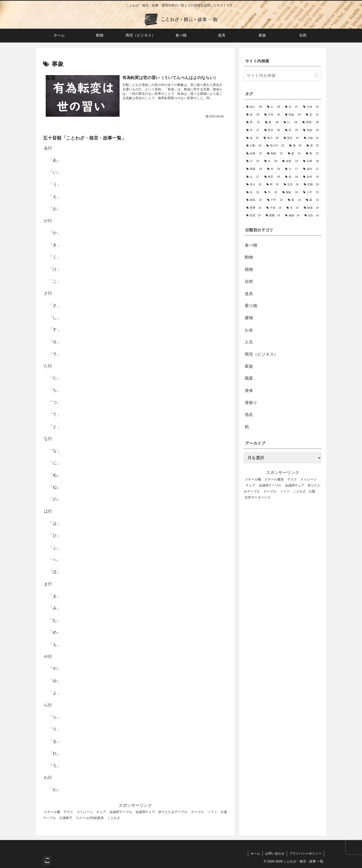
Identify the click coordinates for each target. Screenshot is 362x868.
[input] (283, 76)
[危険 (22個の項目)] (275, 154)
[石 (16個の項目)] (253, 193)
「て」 (55, 414)
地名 (249, 415)
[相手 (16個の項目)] (272, 177)
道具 (249, 294)
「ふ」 (55, 548)
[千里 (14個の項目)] (274, 208)
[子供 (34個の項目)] (272, 115)
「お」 (55, 209)
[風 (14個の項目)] (294, 200)
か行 (48, 221)
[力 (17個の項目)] (292, 169)
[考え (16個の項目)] (254, 185)
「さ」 (55, 306)
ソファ (212, 812)
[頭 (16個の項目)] (292, 177)
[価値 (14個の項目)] (292, 216)
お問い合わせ (275, 853)
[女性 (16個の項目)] (311, 177)
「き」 (55, 245)
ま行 (48, 584)
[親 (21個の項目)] (294, 154)
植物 (249, 269)
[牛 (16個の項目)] (271, 193)
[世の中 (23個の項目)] (275, 146)
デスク (68, 812)
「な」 (55, 451)
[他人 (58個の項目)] (254, 107)
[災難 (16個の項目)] (311, 185)
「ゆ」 (55, 681)
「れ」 (55, 753)
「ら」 (55, 717)
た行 (48, 366)
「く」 (55, 257)
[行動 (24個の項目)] (254, 146)
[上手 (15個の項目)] (311, 193)
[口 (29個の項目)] (291, 122)
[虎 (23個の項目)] (313, 146)
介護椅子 (66, 818)
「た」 (55, 378)
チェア (101, 812)
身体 (249, 391)
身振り (251, 403)
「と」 (55, 427)
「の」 (55, 499)
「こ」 (55, 281)
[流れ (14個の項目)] (312, 216)
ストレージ (85, 812)
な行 (48, 439)
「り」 (55, 729)
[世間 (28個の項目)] (311, 122)
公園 (312, 491)
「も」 (55, 645)
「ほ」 (55, 572)
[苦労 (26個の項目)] (272, 130)
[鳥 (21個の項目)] (312, 154)
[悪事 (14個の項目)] (254, 208)
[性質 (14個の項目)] (253, 216)
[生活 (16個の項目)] (291, 185)
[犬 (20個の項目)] (271, 161)
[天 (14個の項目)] (293, 208)
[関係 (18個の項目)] (254, 169)
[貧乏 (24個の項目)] (291, 138)
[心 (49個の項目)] (274, 107)
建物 (249, 318)
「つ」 (55, 402)
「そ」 (55, 354)
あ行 (48, 148)
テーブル (197, 812)
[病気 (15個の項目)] (254, 200)
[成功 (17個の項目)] (311, 169)
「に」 (55, 463)
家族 (249, 366)
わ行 (48, 778)
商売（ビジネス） (261, 354)
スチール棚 (52, 812)
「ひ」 (55, 535)
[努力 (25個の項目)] (271, 138)
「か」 (55, 233)
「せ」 (55, 342)
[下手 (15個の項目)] (275, 200)
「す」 (55, 330)
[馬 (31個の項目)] (253, 122)
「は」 (55, 523)
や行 (48, 657)
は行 (48, 511)
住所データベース (258, 497)
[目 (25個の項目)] (292, 130)
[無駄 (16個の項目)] (290, 193)
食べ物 (251, 245)
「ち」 (55, 390)
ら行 (48, 705)
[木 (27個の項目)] (253, 130)
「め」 (55, 632)
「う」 (55, 184)
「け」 (55, 269)
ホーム (255, 853)
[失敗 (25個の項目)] (311, 130)
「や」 (55, 669)
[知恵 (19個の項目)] (290, 161)
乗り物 (251, 306)
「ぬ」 (55, 475)
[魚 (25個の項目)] (252, 138)
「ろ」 (55, 766)
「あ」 (55, 160)
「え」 (55, 196)
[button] (317, 76)
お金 (249, 330)
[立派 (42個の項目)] (311, 107)
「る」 (55, 741)
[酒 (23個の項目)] (295, 146)
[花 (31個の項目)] (312, 115)
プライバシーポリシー (305, 853)
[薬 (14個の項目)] (312, 200)
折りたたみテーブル (173, 812)
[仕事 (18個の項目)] (311, 161)
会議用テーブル (121, 812)
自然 (249, 281)
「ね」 (55, 487)
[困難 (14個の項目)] (273, 216)
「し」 (55, 318)
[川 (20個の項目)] (253, 161)
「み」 (55, 608)
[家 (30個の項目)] (272, 122)
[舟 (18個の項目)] (274, 169)
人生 (249, 342)
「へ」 (55, 560)
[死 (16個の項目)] (273, 185)
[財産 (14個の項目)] (311, 208)
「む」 (55, 620)
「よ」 (55, 693)
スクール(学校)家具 (90, 818)
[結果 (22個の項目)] (254, 154)
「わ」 (55, 790)
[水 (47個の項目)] (292, 107)
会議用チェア (145, 812)
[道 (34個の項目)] (253, 115)
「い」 (55, 172)
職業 (249, 378)
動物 (249, 257)
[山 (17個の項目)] (253, 177)
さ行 (48, 293)
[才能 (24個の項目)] (311, 138)
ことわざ (114, 818)
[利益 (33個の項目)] (293, 115)
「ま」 (55, 596)
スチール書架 (274, 479)
